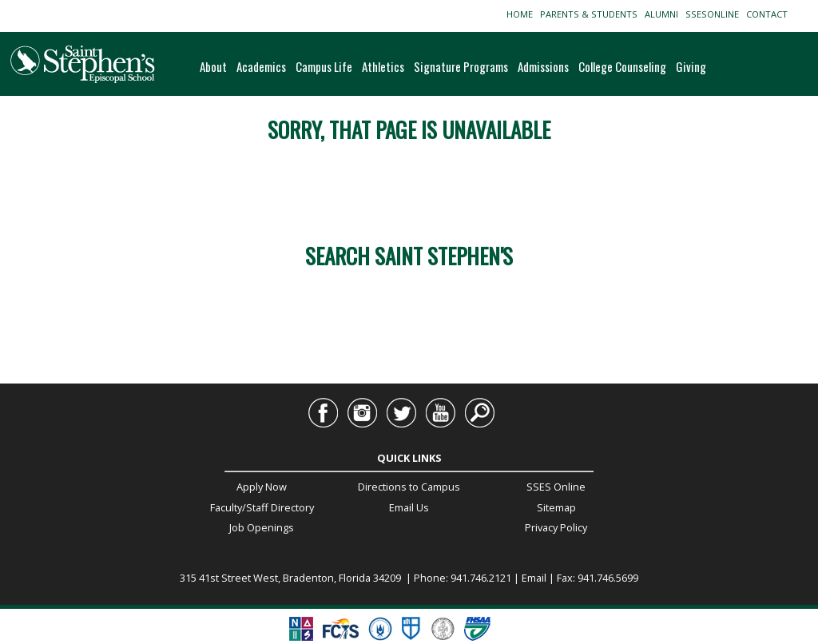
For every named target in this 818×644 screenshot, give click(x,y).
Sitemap (556, 507)
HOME (522, 14)
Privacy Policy (556, 527)
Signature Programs (461, 66)
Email (534, 578)
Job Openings (262, 527)
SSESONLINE (715, 14)
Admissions (543, 66)
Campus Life (324, 66)
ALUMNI (664, 14)
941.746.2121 (481, 578)
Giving (691, 66)
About (213, 66)
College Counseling (622, 66)
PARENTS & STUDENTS (591, 14)
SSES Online (556, 487)
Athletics (383, 66)
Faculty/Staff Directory (262, 507)
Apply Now (262, 487)
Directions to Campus (409, 487)
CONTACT (769, 14)
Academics (261, 66)
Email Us (409, 507)
